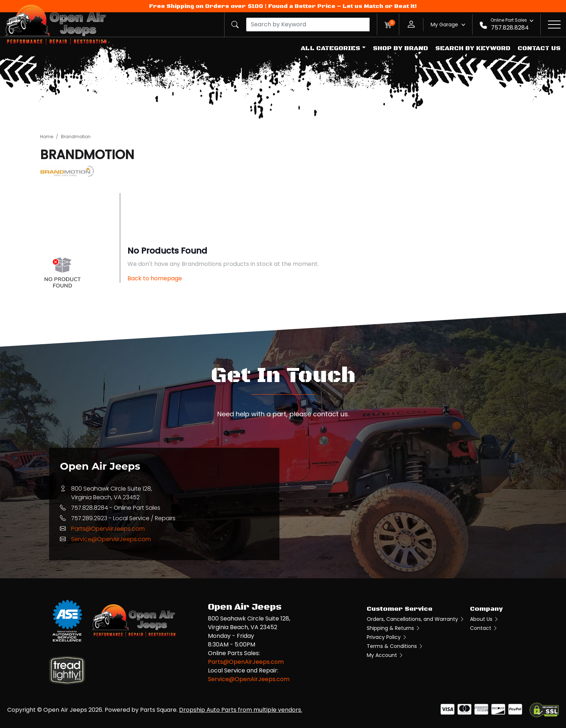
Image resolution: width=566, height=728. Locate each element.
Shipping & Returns (394, 628)
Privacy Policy (387, 637)
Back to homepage (155, 278)
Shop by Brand (400, 48)
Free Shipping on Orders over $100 (206, 6)
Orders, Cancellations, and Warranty (416, 619)
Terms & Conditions (395, 646)
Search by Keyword (473, 48)
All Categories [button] (330, 48)
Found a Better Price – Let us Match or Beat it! (343, 6)
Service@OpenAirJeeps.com (111, 539)
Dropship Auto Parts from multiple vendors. (241, 710)
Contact (484, 628)
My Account (385, 655)
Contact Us (539, 48)
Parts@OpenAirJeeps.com (108, 529)
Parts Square (158, 710)
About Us (484, 619)
